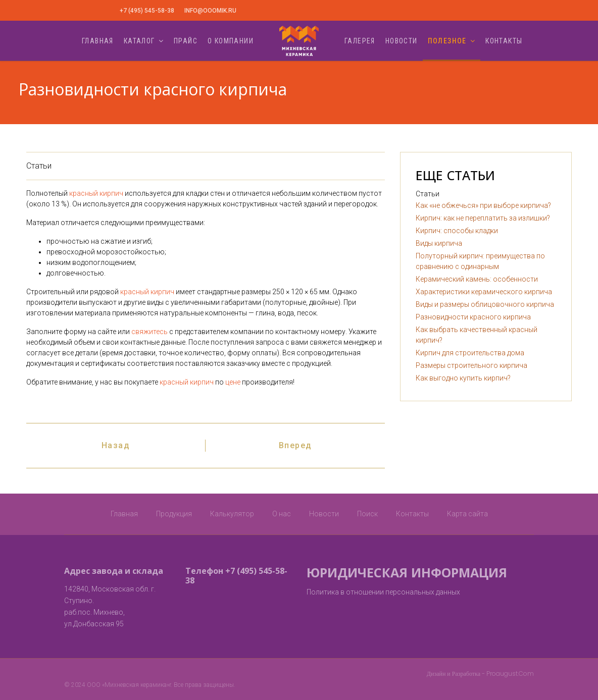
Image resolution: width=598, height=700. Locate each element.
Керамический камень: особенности (477, 279)
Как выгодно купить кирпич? (463, 378)
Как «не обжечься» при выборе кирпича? (483, 205)
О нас (282, 514)
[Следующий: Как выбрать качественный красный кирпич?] (295, 446)
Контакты (504, 41)
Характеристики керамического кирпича (484, 292)
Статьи (39, 166)
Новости (402, 41)
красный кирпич (96, 193)
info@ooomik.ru (210, 11)
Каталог (139, 41)
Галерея (360, 41)
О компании (231, 41)
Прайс (186, 41)
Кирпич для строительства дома (470, 353)
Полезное (447, 41)
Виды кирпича (439, 243)
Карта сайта (467, 514)
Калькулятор (232, 514)
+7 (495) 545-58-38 (147, 11)
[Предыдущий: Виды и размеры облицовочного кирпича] (116, 446)
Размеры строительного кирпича (471, 365)
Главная (98, 41)
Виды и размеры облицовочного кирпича (485, 304)
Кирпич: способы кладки (457, 231)
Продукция (174, 514)
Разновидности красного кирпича (473, 317)
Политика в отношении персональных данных (383, 592)
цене (233, 382)
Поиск (367, 514)
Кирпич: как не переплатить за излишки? (483, 218)
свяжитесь (149, 332)
